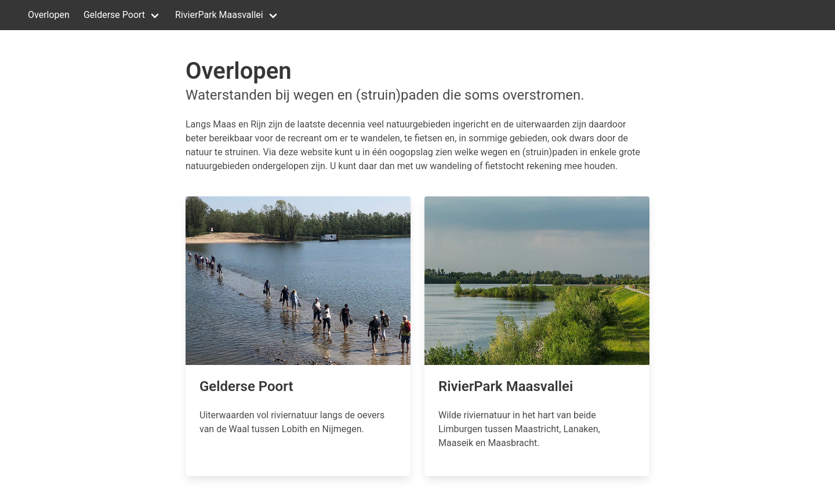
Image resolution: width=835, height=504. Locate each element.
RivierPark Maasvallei (219, 15)
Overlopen (49, 15)
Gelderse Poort (114, 15)
